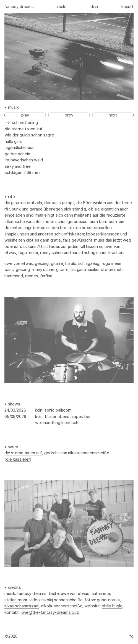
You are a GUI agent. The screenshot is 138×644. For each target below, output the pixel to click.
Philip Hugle (112, 606)
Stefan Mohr (16, 600)
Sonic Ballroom (58, 410)
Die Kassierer (18, 459)
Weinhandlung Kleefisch (57, 423)
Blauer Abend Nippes (64, 416)
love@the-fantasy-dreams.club (50, 612)
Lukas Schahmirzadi (22, 606)
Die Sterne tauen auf (23, 453)
